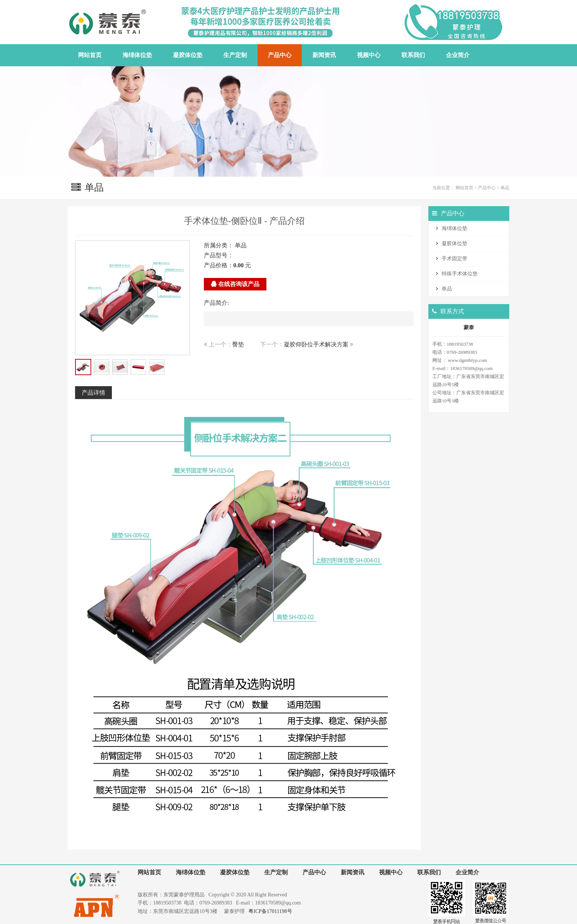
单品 (505, 188)
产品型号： (219, 255)
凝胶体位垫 (454, 244)
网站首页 (464, 188)
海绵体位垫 (454, 228)
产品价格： (219, 265)
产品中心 (487, 188)
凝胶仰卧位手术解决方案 (316, 344)
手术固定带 (454, 259)
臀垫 (238, 344)
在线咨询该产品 (235, 284)
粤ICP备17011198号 (270, 911)
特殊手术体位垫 (460, 274)
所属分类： (219, 245)
